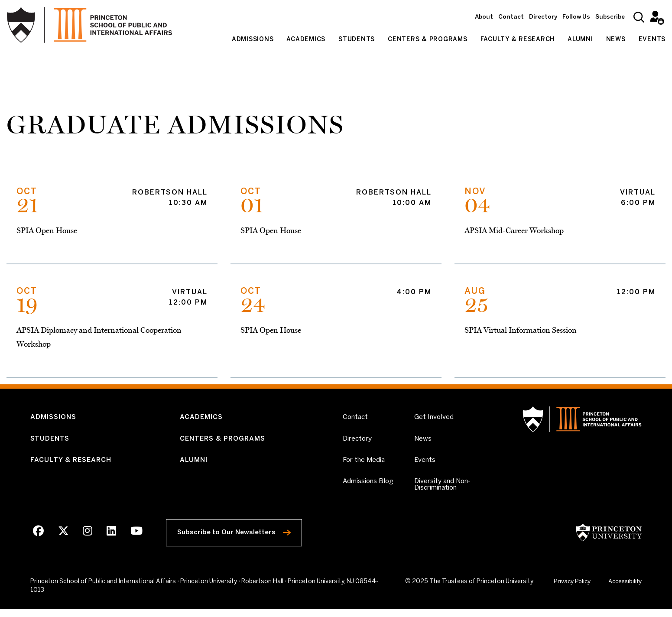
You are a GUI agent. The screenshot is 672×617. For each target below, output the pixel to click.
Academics (306, 40)
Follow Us (576, 17)
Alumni (580, 40)
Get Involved (434, 421)
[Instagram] (86, 540)
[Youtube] (135, 540)
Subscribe (610, 17)
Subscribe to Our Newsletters (240, 538)
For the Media (365, 466)
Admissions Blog (369, 488)
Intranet (656, 16)
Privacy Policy (571, 590)
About (484, 17)
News (616, 40)
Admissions (253, 40)
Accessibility (624, 589)
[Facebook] (38, 540)
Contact (511, 17)
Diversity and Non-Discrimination (450, 492)
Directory (543, 17)
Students (357, 40)
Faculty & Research (518, 40)
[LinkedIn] (110, 540)
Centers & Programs (428, 40)
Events (652, 40)
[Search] (639, 17)
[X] (63, 540)
